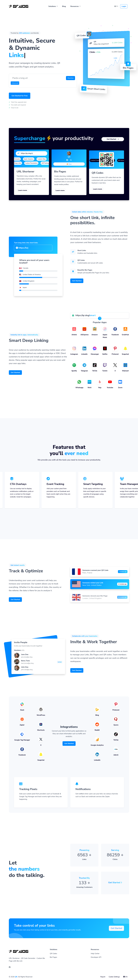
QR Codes (53, 954)
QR (16, 977)
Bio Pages (53, 957)
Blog (64, 6)
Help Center (95, 954)
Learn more (23, 190)
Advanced (15, 83)
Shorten (71, 78)
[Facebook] (67, 160)
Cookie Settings (114, 977)
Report (103, 977)
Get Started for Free (20, 96)
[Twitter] (71, 160)
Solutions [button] (52, 6)
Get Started (113, 139)
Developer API (96, 957)
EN (116, 6)
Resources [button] (75, 6)
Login (124, 6)
